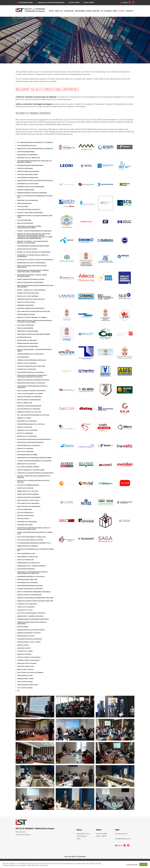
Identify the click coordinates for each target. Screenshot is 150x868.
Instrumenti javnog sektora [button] (87, 11)
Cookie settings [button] (132, 864)
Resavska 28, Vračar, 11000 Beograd (50, 3)
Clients (122, 11)
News (115, 11)
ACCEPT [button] (143, 864)
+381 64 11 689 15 (88, 3)
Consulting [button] (69, 11)
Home (51, 11)
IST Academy (106, 11)
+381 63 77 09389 (73, 3)
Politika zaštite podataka (75, 858)
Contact (130, 11)
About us (59, 11)
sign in (124, 3)
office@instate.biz (24, 3)
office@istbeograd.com (123, 840)
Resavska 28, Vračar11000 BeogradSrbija (83, 837)
